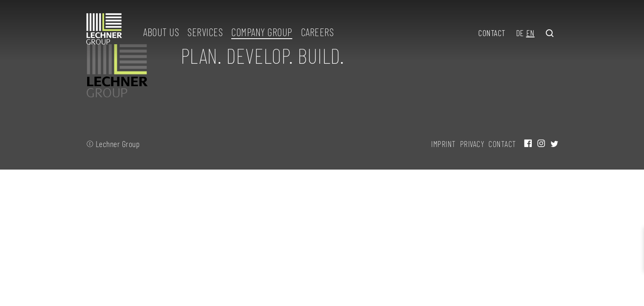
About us (161, 32)
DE (520, 33)
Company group (262, 32)
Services (205, 32)
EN (531, 33)
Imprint (443, 144)
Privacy (472, 144)
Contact (492, 33)
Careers (318, 32)
